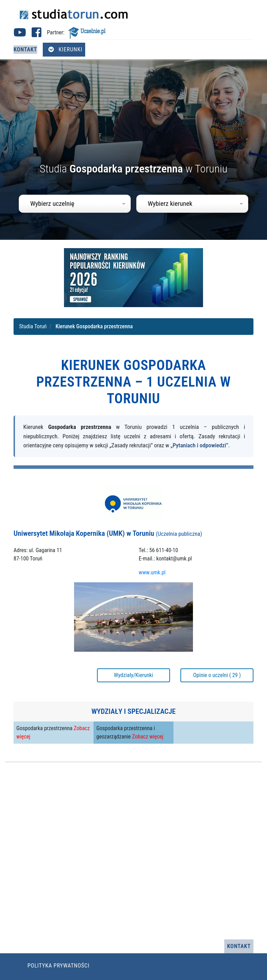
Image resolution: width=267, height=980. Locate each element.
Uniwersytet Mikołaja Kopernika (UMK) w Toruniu (108, 533)
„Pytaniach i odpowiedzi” (200, 445)
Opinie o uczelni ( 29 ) (217, 675)
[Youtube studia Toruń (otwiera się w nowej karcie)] (20, 35)
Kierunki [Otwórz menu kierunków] (65, 49)
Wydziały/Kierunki (134, 675)
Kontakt (25, 49)
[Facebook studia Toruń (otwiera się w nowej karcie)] (37, 35)
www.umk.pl (152, 572)
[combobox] (75, 204)
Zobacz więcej (148, 737)
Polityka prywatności (58, 966)
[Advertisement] (133, 851)
